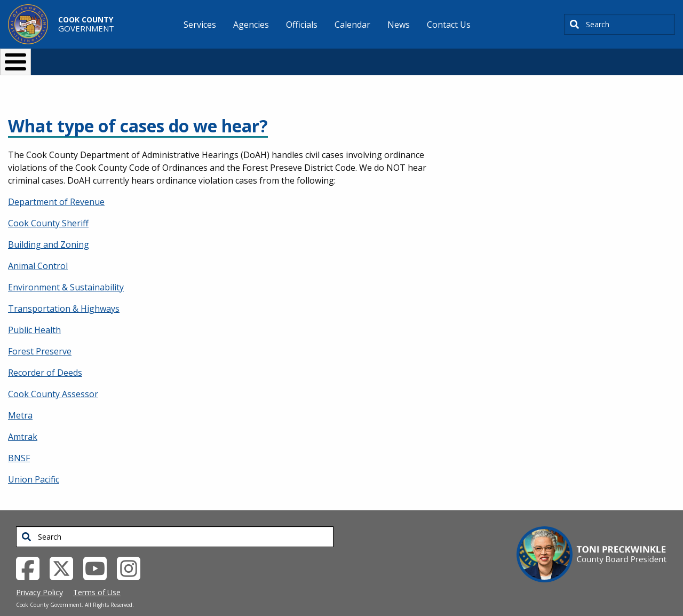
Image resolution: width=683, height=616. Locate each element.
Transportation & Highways (64, 291)
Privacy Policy (39, 575)
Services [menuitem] (200, 25)
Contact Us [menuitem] (449, 25)
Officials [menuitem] (302, 25)
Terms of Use (97, 575)
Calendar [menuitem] (352, 25)
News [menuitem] (399, 25)
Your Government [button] (404, 57)
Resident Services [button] (228, 57)
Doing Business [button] (312, 57)
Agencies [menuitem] (251, 25)
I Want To (128, 57)
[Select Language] (524, 57)
